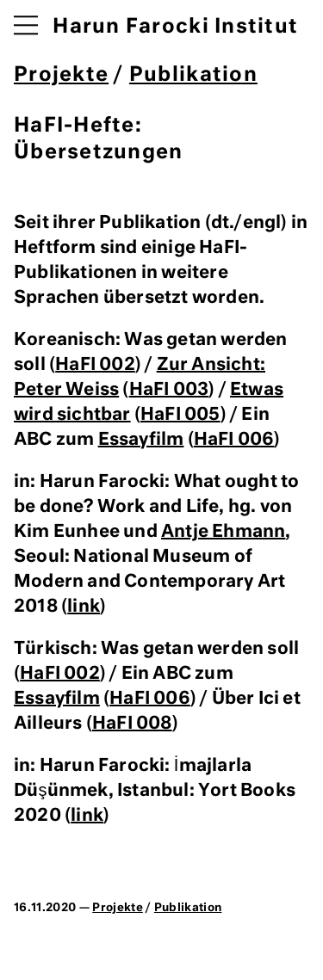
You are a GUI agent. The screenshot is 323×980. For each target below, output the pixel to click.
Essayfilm (141, 440)
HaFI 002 (95, 365)
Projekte (61, 75)
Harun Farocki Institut (175, 27)
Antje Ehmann (223, 532)
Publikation (193, 75)
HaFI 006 (234, 440)
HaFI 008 (132, 724)
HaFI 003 (169, 390)
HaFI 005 (180, 415)
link (84, 607)
